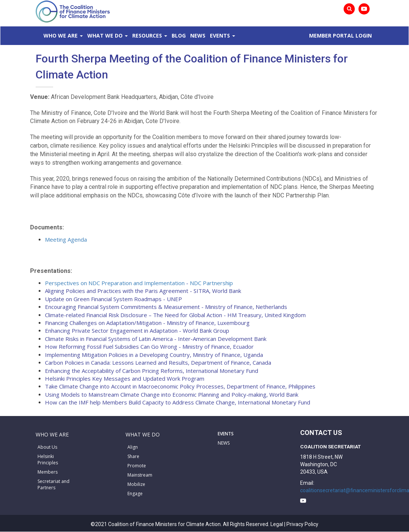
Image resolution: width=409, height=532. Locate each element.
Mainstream (140, 475)
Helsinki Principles (48, 460)
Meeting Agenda (66, 239)
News (198, 36)
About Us (47, 447)
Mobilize (136, 484)
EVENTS (226, 434)
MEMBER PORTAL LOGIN (340, 36)
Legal (277, 524)
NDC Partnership (211, 283)
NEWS (224, 443)
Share (133, 456)
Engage (135, 494)
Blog (179, 36)
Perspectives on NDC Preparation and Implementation (115, 283)
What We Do (105, 36)
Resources (147, 36)
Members (48, 472)
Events (220, 36)
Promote (137, 466)
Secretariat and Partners (53, 484)
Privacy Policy (302, 524)
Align (133, 447)
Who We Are (61, 36)
